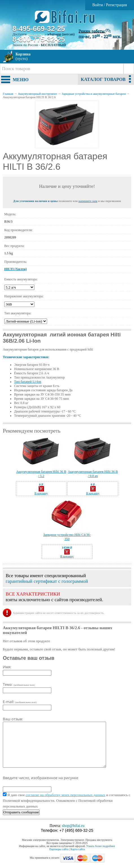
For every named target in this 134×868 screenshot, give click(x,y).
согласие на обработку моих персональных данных (65, 795)
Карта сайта (78, 849)
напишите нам (88, 201)
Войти (97, 5)
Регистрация (117, 5)
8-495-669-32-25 (39, 29)
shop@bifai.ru (73, 826)
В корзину (41, 490)
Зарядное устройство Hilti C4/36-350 (67, 537)
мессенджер (36, 34)
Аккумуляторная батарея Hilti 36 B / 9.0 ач (93, 474)
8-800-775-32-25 (39, 39)
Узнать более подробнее (101, 846)
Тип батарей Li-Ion (28, 382)
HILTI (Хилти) (16, 269)
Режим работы (94, 31)
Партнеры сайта (59, 849)
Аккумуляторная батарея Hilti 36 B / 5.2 (41, 474)
